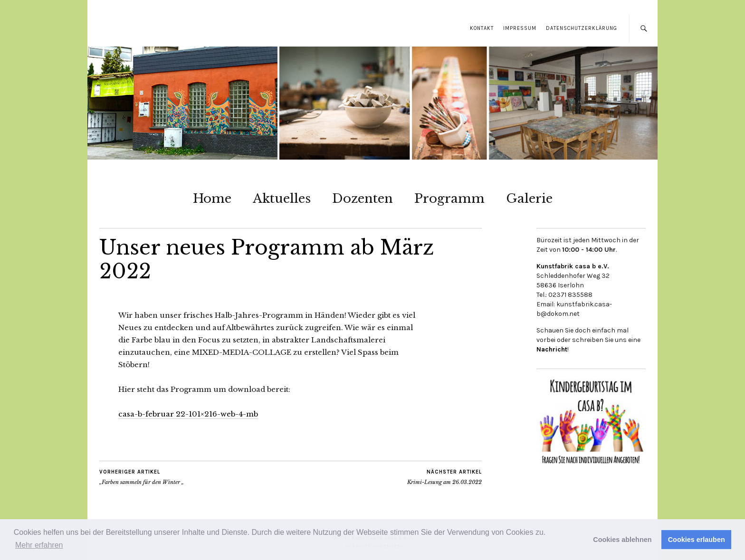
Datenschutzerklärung (582, 28)
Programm (449, 199)
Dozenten (363, 199)
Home (212, 199)
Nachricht (552, 349)
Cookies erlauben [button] (697, 540)
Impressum (520, 28)
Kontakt (482, 28)
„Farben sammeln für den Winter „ (142, 477)
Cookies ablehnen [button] (622, 540)
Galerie (529, 199)
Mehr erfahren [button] (39, 545)
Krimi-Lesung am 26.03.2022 (444, 477)
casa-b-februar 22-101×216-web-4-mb (188, 414)
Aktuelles (282, 199)
